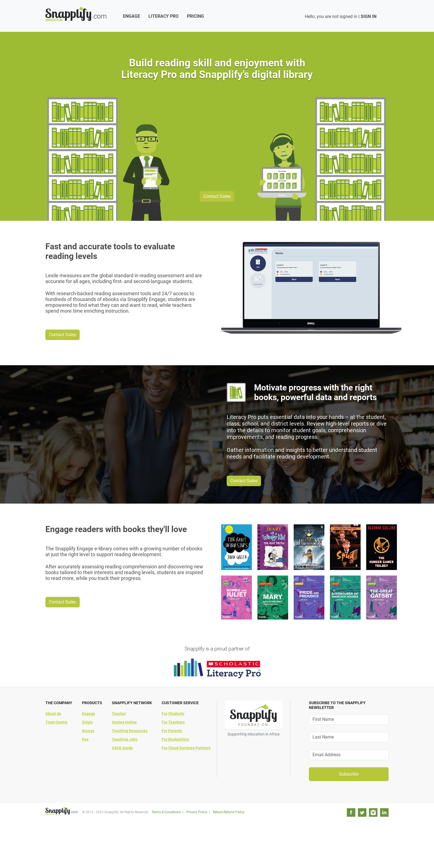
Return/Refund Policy (229, 812)
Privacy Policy (197, 812)
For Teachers (173, 722)
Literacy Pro (163, 16)
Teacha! (119, 714)
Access (88, 731)
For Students (173, 714)
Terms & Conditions (166, 812)
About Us (53, 714)
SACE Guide (122, 748)
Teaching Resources (130, 731)
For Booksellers (175, 739)
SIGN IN (369, 16)
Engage (131, 16)
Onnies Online (124, 722)
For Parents (172, 731)
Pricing (195, 16)
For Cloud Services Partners (186, 748)
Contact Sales (217, 196)
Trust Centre (56, 722)
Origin (87, 722)
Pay (85, 739)
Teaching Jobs (125, 739)
